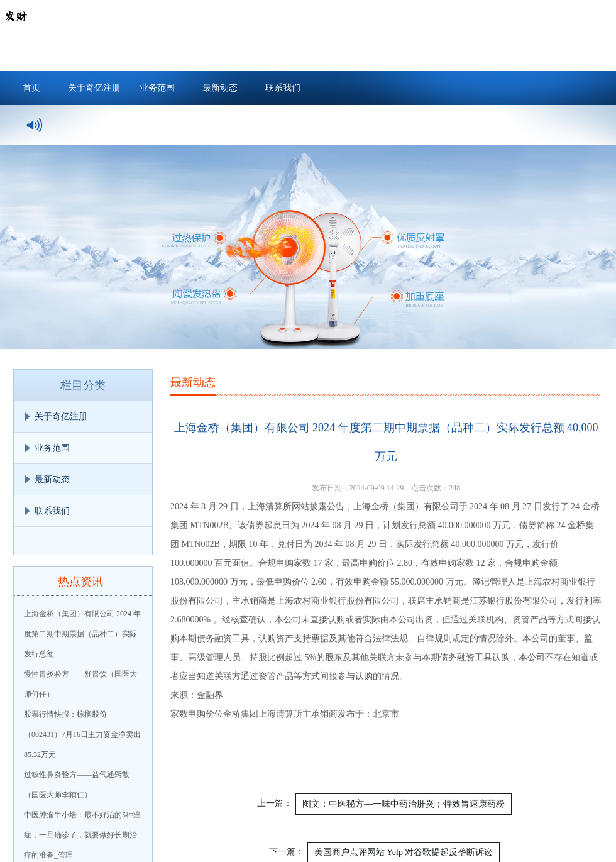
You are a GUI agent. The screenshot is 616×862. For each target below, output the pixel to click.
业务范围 (157, 88)
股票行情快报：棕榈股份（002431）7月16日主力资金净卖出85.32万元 (82, 734)
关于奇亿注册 (94, 88)
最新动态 (220, 88)
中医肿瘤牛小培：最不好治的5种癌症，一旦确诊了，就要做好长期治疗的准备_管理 (82, 835)
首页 (31, 88)
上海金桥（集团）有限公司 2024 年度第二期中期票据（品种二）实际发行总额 (82, 634)
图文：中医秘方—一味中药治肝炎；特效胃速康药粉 (404, 804)
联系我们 (283, 88)
